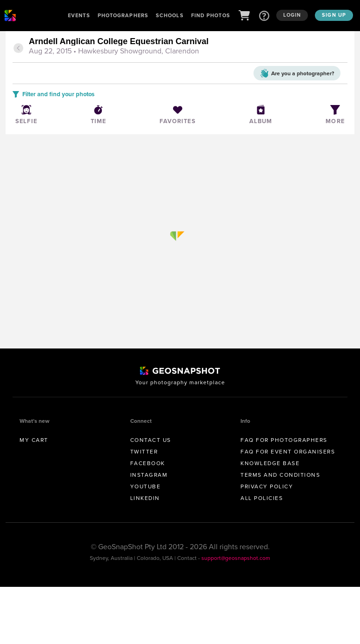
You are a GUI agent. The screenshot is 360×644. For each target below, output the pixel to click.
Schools (170, 15)
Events (79, 15)
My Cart (34, 440)
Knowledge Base (270, 463)
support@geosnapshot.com (236, 558)
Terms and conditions (280, 475)
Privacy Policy (267, 486)
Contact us (151, 440)
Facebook (148, 463)
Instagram (149, 475)
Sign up (334, 15)
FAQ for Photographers (284, 440)
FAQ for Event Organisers (288, 452)
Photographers (123, 15)
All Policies (262, 498)
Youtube (146, 486)
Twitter (144, 452)
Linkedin (145, 498)
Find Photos (211, 15)
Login (292, 15)
